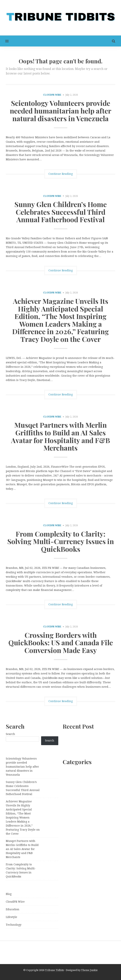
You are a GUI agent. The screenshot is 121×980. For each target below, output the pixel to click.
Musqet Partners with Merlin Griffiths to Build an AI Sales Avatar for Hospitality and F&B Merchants (60, 436)
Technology (14, 925)
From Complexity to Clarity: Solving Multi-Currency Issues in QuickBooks (61, 541)
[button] (4, 41)
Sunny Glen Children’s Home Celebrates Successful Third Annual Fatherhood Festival (61, 212)
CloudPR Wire (52, 95)
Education (13, 909)
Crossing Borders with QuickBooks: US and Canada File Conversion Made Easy (61, 642)
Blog (9, 894)
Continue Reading (61, 174)
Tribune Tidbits (54, 970)
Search (10, 734)
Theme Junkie (89, 970)
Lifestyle (11, 917)
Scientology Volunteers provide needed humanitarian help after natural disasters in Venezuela (61, 111)
